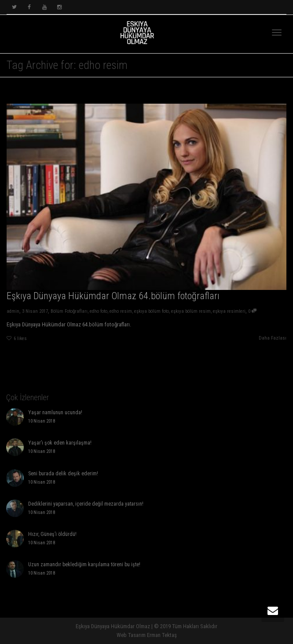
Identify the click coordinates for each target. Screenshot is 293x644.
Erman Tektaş (162, 635)
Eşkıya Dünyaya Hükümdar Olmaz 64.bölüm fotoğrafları (113, 296)
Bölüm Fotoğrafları (69, 311)
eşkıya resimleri (229, 311)
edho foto (99, 311)
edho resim (121, 311)
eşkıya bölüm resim (191, 311)
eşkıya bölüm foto (152, 311)
